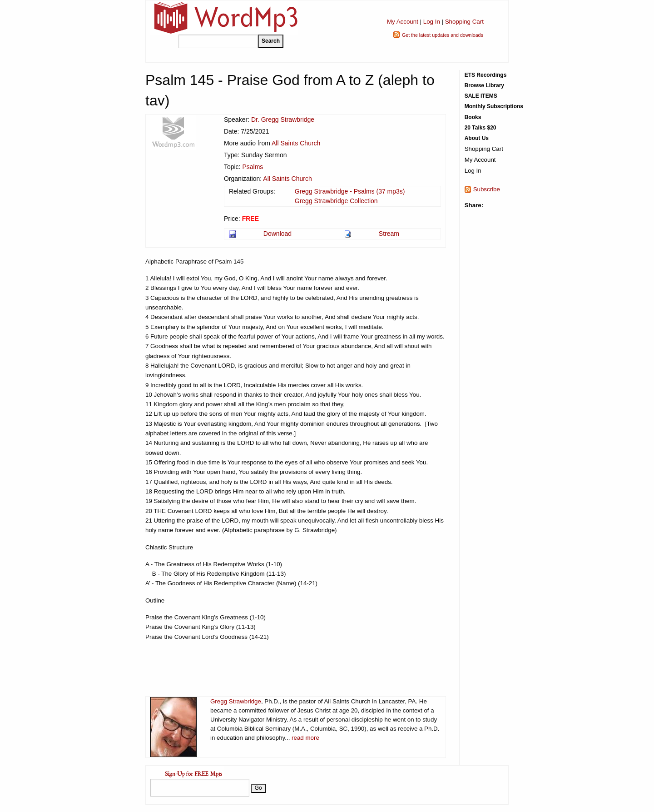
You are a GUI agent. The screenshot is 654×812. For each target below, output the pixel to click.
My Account (403, 22)
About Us (477, 138)
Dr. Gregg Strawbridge (283, 120)
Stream (389, 234)
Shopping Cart (464, 22)
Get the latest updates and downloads (443, 35)
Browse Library (484, 85)
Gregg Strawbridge (236, 701)
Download (277, 234)
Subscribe (487, 189)
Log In (432, 22)
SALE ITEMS (481, 96)
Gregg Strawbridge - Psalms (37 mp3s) (350, 191)
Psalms (253, 167)
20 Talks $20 (481, 128)
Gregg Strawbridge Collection (336, 201)
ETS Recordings (486, 75)
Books (473, 117)
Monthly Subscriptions (494, 106)
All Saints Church (296, 143)
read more (305, 738)
